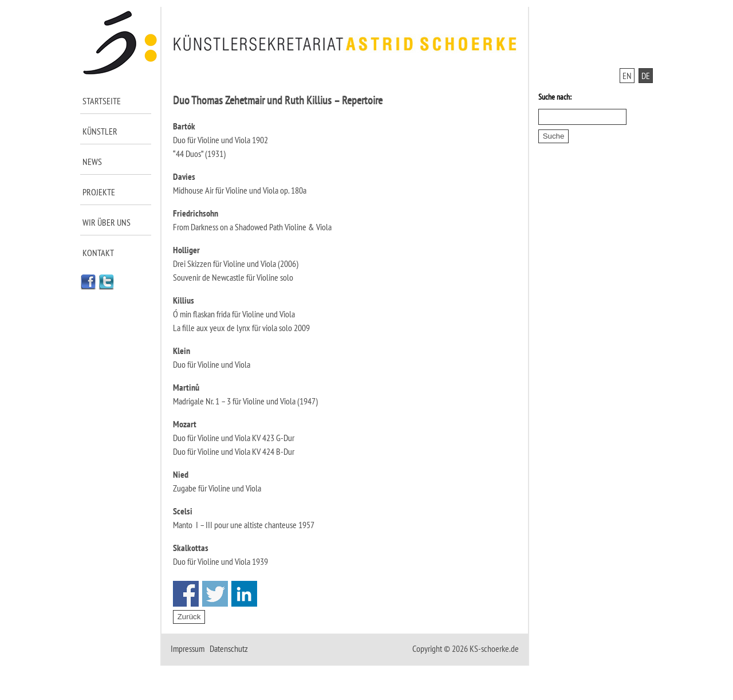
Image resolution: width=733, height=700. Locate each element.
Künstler (100, 131)
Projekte (99, 192)
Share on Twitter (215, 594)
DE (646, 76)
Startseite (102, 101)
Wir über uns (107, 222)
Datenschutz (229, 648)
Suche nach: (555, 97)
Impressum (188, 648)
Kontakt (98, 253)
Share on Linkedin (244, 594)
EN (627, 76)
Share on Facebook (186, 594)
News (92, 162)
